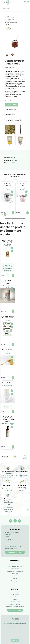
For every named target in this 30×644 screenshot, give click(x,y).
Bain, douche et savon (7, 423)
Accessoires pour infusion (8, 189)
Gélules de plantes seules (7, 287)
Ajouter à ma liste (11, 109)
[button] (6, 41)
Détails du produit (10, 158)
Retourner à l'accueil (22, 20)
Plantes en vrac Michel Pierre (7, 386)
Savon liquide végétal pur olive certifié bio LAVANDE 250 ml (7, 419)
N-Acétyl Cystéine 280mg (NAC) (8, 241)
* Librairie (7, 320)
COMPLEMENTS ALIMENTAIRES (7, 245)
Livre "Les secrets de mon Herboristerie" (7, 317)
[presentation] (15, 635)
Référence (7, 163)
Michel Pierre (13, 161)
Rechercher (27, 8)
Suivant (24, 20)
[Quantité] (8, 101)
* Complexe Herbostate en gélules (8, 282)
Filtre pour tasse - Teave (22, 185)
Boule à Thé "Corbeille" (8, 185)
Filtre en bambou (7, 350)
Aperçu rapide (12, 195)
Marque (7, 161)
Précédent (20, 20)
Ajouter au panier (12, 105)
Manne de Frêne (8, 383)
